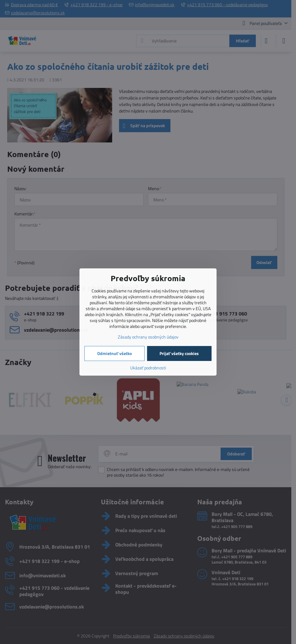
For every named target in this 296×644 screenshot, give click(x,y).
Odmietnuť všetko (115, 353)
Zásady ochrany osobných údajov (148, 337)
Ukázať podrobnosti (148, 368)
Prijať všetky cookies (179, 353)
